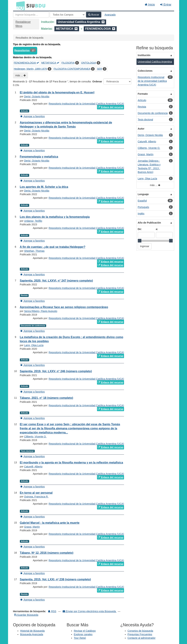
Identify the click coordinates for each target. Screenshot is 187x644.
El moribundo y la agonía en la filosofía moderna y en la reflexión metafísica (71, 463)
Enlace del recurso (110, 107)
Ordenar (97, 81)
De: (140, 229)
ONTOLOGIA (89, 63)
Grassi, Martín (32, 527)
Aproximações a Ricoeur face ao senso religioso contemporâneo (64, 307)
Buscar (94, 15)
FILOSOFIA (68, 63)
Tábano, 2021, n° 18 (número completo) (47, 398)
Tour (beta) (80, 638)
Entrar (166, 5)
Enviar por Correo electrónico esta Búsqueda (90, 611)
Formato (143, 94)
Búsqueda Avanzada (32, 634)
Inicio (150, 5)
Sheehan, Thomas (34, 251)
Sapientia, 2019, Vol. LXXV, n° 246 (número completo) (56, 371)
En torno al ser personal (36, 493)
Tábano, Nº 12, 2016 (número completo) (47, 553)
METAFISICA (50, 63)
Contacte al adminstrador (142, 638)
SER (100, 69)
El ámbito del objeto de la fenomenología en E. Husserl (57, 92)
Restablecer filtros (23, 24)
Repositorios (22, 50)
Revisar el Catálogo (85, 631)
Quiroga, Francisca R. (36, 497)
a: (157, 229)
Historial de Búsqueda (32, 631)
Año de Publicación (149, 223)
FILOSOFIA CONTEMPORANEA (72, 69)
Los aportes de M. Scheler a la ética (44, 187)
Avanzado (110, 15)
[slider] (140, 241)
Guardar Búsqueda (26, 615)
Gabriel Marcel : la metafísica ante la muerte (50, 523)
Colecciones (145, 71)
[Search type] (67, 15)
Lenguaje (143, 194)
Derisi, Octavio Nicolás (37, 96)
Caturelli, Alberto (33, 467)
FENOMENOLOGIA (26, 63)
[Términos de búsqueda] (31, 15)
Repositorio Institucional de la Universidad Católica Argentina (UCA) (86, 104)
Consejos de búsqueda (140, 631)
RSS (52, 611)
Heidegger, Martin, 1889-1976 (30, 69)
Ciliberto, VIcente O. (35, 437)
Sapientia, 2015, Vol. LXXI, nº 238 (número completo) (55, 579)
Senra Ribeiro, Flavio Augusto (41, 311)
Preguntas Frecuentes (140, 634)
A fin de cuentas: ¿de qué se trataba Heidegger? (53, 247)
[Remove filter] (103, 22)
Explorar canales (83, 634)
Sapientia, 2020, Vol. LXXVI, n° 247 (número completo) (56, 281)
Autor (141, 129)
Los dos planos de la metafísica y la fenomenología (55, 217)
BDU (20, 6)
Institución (144, 55)
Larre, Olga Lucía (34, 345)
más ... (21, 75)
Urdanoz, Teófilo (33, 221)
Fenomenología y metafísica (39, 157)
